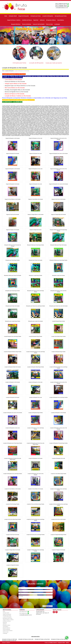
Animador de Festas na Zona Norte (42, 639)
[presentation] (29, 602)
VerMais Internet (53, 643)
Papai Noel (36, 20)
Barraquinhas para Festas (61, 16)
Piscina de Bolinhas (27, 24)
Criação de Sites (61, 643)
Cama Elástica (61, 20)
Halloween (42, 20)
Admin (67, 643)
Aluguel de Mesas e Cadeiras (14, 20)
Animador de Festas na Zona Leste (26, 639)
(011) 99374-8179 (61, 4)
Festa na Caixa (49, 24)
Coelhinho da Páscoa (27, 20)
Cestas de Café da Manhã (39, 24)
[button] (5, 35)
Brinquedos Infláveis (51, 20)
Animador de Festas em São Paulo (10, 639)
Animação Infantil (13, 16)
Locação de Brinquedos (48, 16)
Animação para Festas (36, 16)
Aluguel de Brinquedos (24, 16)
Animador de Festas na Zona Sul (9, 641)
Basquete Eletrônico (16, 24)
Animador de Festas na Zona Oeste (59, 639)
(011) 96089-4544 (61, 6)
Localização (57, 24)
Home (6, 16)
